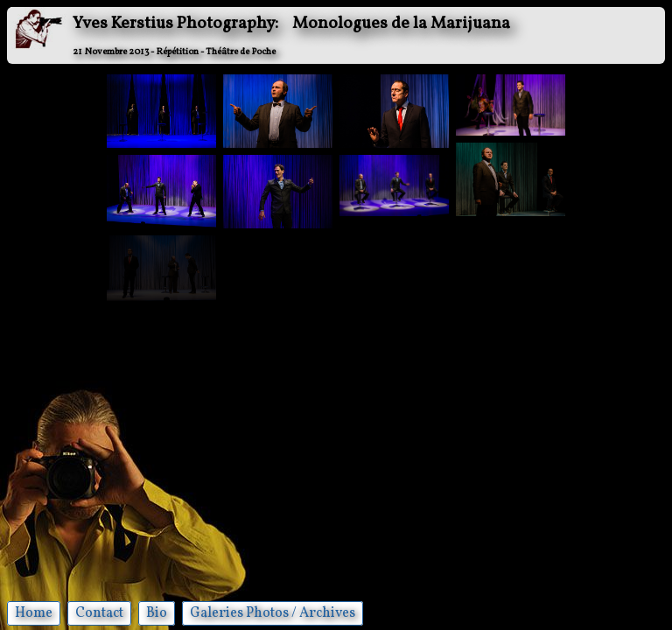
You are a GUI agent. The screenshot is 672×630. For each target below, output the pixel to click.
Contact (99, 613)
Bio (157, 613)
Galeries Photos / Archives (273, 613)
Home (34, 613)
